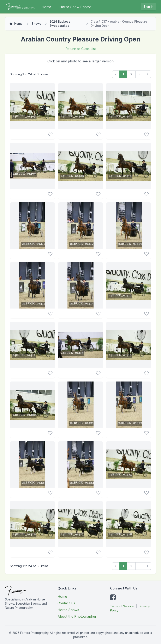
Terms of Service (122, 606)
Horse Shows (68, 610)
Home (46, 7)
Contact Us (66, 603)
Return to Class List (81, 49)
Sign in (148, 7)
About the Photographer (77, 616)
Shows (37, 24)
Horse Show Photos (75, 7)
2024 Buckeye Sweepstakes (60, 24)
